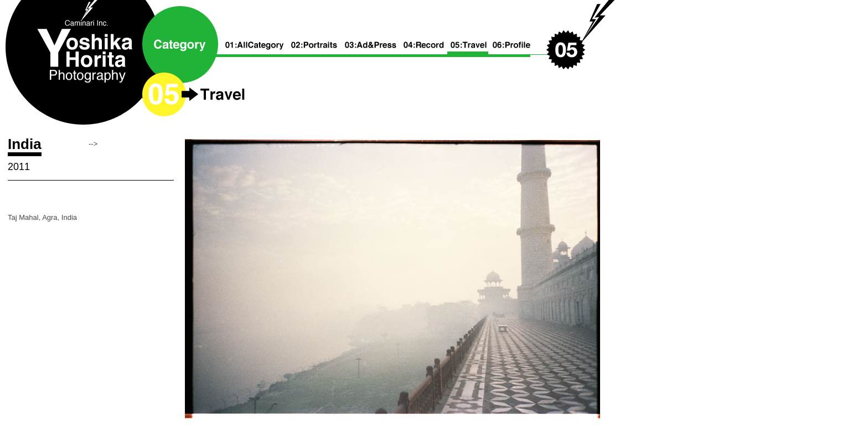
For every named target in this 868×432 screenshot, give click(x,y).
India (25, 144)
